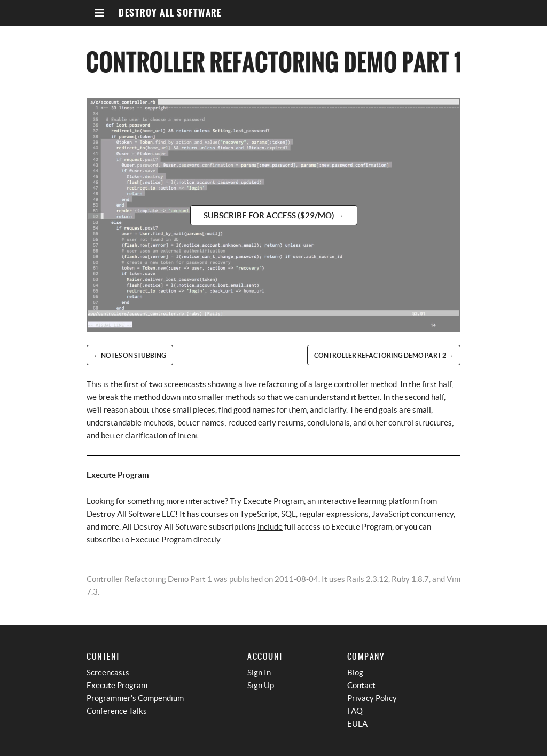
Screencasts (108, 672)
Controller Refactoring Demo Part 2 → (384, 355)
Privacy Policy (372, 698)
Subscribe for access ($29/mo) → (274, 215)
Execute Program (273, 501)
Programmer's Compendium (135, 698)
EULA (357, 724)
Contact (361, 685)
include (270, 527)
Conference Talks (117, 711)
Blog (355, 672)
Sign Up (261, 685)
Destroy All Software (170, 13)
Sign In (259, 672)
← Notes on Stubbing (130, 355)
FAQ (355, 711)
